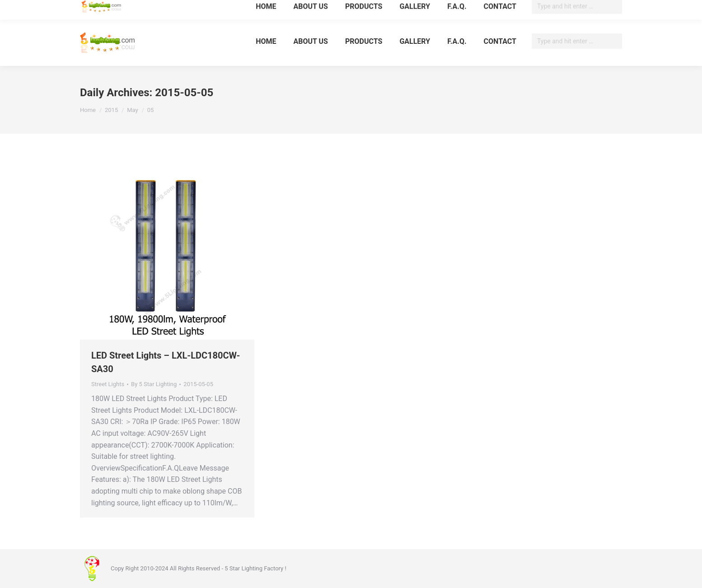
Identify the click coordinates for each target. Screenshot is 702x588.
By (154, 384)
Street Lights (108, 384)
